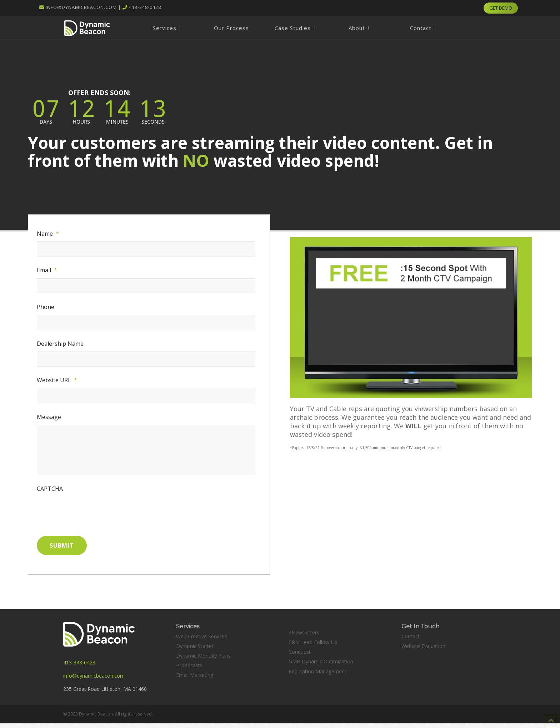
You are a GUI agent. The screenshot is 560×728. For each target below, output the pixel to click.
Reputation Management (317, 676)
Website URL (57, 380)
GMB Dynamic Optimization (321, 666)
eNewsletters (304, 637)
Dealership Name (60, 344)
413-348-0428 (145, 7)
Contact (411, 641)
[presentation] (91, 517)
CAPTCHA (50, 496)
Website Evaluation (423, 650)
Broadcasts (189, 670)
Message (49, 417)
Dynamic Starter (195, 650)
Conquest (300, 656)
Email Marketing (195, 680)
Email (47, 270)
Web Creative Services (202, 641)
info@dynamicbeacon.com (81, 7)
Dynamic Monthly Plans (203, 660)
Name (48, 234)
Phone (46, 307)
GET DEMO (501, 8)
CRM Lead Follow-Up (313, 646)
